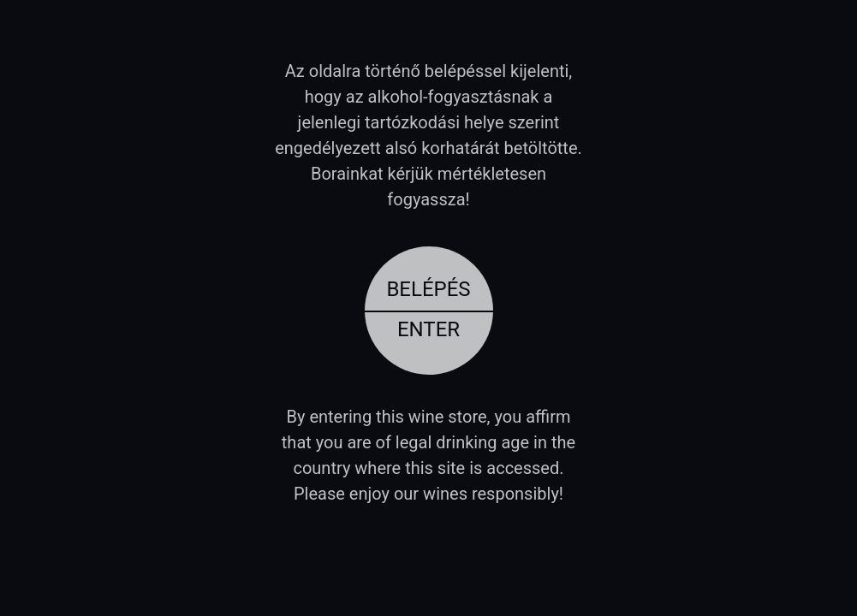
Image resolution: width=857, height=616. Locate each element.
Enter (428, 329)
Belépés (428, 289)
